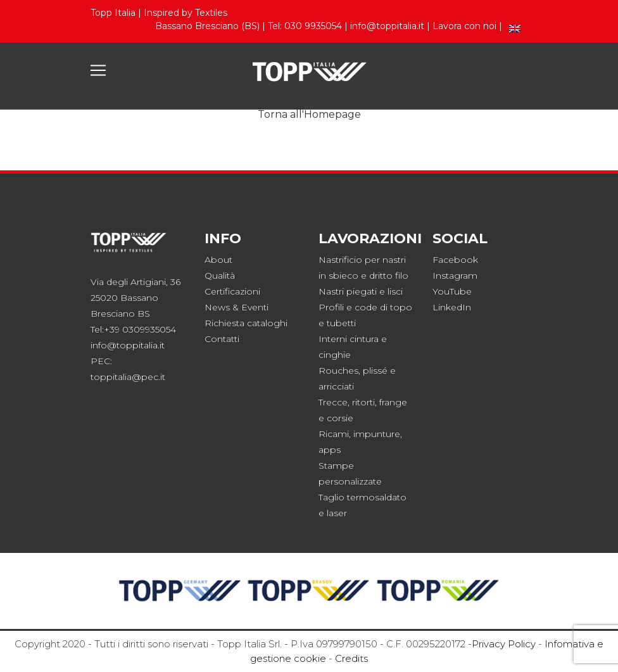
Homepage (332, 114)
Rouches (338, 371)
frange (393, 402)
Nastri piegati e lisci (361, 291)
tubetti (341, 323)
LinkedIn (452, 307)
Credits (351, 658)
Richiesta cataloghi (246, 323)
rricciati (339, 386)
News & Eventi (236, 307)
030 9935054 (313, 26)
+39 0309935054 (140, 329)
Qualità (220, 276)
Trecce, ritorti (347, 402)
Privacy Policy (504, 644)
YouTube (452, 291)
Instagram (455, 276)
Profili (331, 307)
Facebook (455, 260)
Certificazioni (232, 291)
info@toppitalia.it (387, 26)
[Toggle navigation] (98, 70)
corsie (340, 418)
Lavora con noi (464, 26)
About (218, 260)
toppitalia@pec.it (128, 377)
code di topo (383, 307)
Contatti (222, 339)
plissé (375, 371)
